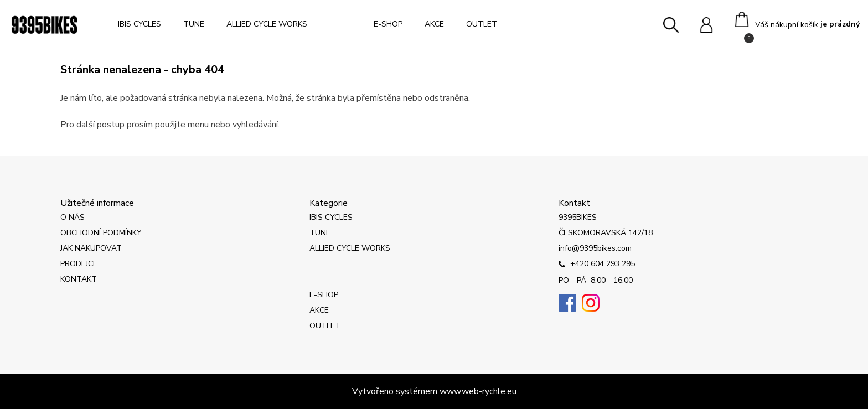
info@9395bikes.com (595, 248)
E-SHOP (388, 24)
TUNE (194, 24)
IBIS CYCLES (139, 24)
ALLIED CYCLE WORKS (267, 24)
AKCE (434, 24)
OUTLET (482, 24)
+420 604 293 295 (597, 265)
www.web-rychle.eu (478, 391)
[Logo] (44, 25)
